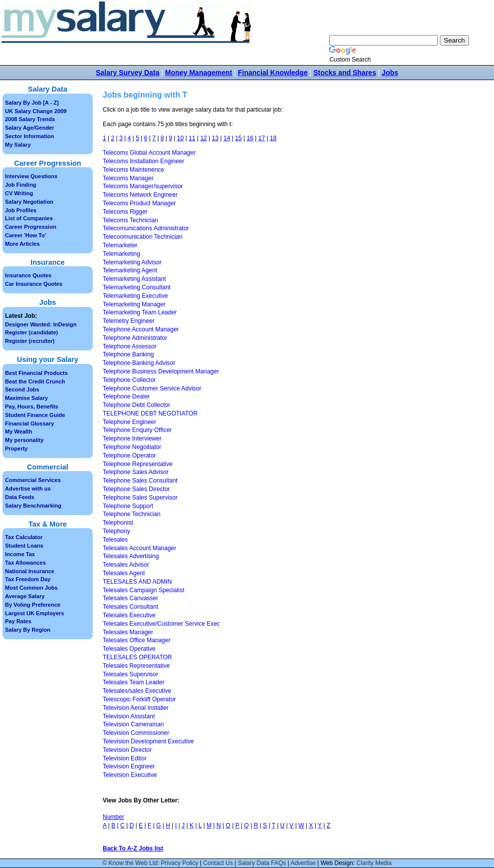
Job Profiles (21, 210)
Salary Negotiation (29, 202)
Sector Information (30, 136)
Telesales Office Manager (137, 640)
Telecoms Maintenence (134, 170)
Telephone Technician (132, 514)
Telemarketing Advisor (132, 262)
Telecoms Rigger (125, 212)
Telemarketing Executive (135, 296)
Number (113, 817)
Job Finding (21, 185)
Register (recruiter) (30, 341)
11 (192, 138)
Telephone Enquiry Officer (137, 430)
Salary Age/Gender (30, 128)
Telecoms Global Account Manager (149, 153)
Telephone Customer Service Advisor (152, 388)
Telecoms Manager (128, 178)
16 (250, 138)
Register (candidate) (32, 332)
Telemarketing (121, 254)
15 (238, 138)
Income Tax (20, 554)
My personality (24, 440)
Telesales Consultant (131, 607)
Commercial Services (33, 480)
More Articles (22, 244)
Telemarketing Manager (134, 304)
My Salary (18, 145)
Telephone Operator (129, 456)
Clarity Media (374, 863)
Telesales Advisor (126, 565)
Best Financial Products (36, 373)
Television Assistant (129, 716)
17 (261, 138)
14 (227, 138)
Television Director (127, 750)
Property (16, 449)
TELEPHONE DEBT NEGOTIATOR (150, 413)
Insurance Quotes (28, 275)
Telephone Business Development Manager (161, 371)
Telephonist (118, 523)
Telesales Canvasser (131, 598)
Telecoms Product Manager (139, 203)
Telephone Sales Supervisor (140, 498)
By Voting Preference (33, 605)
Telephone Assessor (130, 346)
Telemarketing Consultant (137, 287)
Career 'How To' (26, 235)
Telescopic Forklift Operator (139, 699)
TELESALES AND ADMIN (137, 582)
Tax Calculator (24, 537)
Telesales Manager (128, 632)
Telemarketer (120, 245)
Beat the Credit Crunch (35, 381)
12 (204, 138)
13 (215, 138)
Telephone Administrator (135, 338)
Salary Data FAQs (262, 863)
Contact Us (218, 863)
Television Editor (125, 758)
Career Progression (31, 227)
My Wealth (19, 431)
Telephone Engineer (130, 422)
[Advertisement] (425, 260)
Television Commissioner (136, 733)
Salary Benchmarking (33, 506)
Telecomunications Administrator (146, 228)
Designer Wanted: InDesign (41, 324)
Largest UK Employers (35, 613)
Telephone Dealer (126, 396)
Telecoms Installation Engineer (144, 161)
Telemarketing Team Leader (140, 312)
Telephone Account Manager (141, 329)
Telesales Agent (124, 573)
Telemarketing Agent (130, 270)
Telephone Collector (129, 380)
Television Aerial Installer (136, 708)
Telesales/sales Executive (137, 691)
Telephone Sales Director (136, 489)
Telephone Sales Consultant (140, 481)
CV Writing (19, 193)
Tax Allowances (25, 563)
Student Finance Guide (35, 415)
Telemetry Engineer (129, 321)
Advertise (303, 863)
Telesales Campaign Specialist (144, 590)
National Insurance (30, 571)
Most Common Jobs (31, 588)
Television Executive (130, 775)
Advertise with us (28, 489)
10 (180, 138)
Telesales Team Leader (134, 682)
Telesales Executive (129, 615)
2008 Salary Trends (30, 119)
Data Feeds (20, 497)
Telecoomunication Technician (143, 237)
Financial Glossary (30, 423)
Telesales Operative (129, 649)
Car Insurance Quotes (34, 284)
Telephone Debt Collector (137, 405)
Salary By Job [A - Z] (32, 103)
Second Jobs (22, 389)
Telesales (115, 540)
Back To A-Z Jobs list (133, 848)
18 (273, 138)
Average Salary (25, 596)
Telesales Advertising (131, 556)
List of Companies (29, 218)
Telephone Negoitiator (132, 447)
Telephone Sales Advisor (136, 472)
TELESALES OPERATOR (137, 657)
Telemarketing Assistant (134, 279)
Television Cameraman (133, 724)
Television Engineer (129, 766)
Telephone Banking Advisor (139, 363)
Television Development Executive (148, 741)
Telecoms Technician (131, 220)
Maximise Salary (27, 398)
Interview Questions (31, 176)
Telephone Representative (138, 464)
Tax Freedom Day (28, 579)
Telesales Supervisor (131, 674)
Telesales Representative (136, 666)
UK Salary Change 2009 (36, 111)
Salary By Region (28, 630)
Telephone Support (128, 506)
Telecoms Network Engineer (140, 195)
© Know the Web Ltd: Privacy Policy (150, 863)
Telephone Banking (128, 354)
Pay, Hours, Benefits (32, 406)
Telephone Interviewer (132, 439)
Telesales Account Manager (140, 548)
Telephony (116, 531)
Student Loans (24, 546)
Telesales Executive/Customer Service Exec (161, 624)
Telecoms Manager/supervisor (143, 186)
